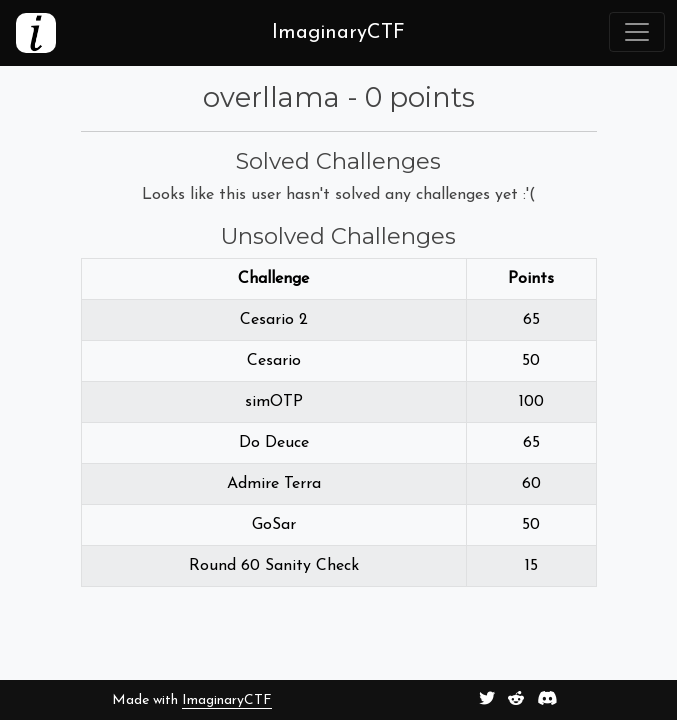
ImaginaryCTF (227, 700)
